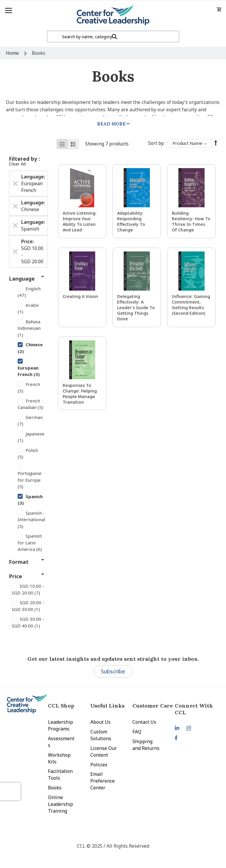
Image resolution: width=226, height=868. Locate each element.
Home (13, 53)
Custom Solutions (101, 735)
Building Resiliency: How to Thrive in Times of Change (191, 221)
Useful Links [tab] (107, 706)
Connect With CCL (194, 709)
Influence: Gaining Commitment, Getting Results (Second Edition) (191, 305)
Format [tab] (19, 562)
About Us (100, 722)
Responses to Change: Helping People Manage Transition (80, 394)
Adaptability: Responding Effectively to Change (131, 221)
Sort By (156, 143)
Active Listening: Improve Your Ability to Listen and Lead (80, 221)
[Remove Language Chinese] (15, 206)
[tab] (196, 709)
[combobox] (113, 37)
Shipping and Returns (146, 745)
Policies (99, 765)
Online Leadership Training (60, 804)
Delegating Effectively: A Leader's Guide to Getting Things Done (136, 308)
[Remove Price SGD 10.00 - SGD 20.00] (15, 251)
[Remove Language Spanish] (15, 226)
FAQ (137, 732)
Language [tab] (22, 279)
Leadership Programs (60, 725)
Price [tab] (15, 576)
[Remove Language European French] (15, 183)
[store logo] (113, 15)
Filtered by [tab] (24, 159)
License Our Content (104, 752)
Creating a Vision (80, 296)
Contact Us (144, 722)
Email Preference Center (103, 781)
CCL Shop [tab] (61, 706)
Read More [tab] (111, 124)
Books (55, 788)
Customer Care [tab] (153, 706)
